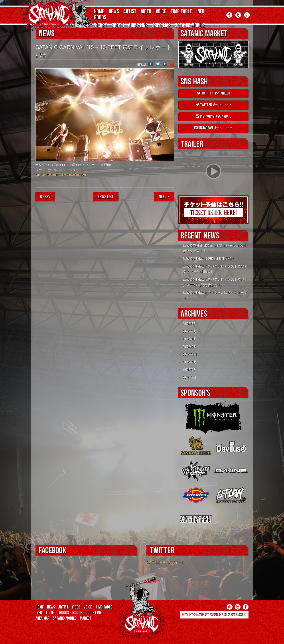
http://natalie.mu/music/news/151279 (61, 175)
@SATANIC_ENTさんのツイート (165, 562)
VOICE (161, 12)
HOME (99, 12)
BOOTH (118, 26)
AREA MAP (161, 26)
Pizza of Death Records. (234, 615)
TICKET (101, 26)
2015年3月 (190, 362)
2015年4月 (190, 354)
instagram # (213, 128)
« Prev (45, 197)
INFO (200, 12)
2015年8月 (190, 324)
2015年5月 (190, 347)
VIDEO (146, 12)
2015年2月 (190, 370)
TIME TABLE (181, 12)
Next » (164, 197)
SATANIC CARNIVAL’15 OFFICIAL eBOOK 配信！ (209, 259)
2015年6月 (190, 339)
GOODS (100, 18)
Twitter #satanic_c (213, 93)
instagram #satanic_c (214, 116)
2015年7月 (190, 331)
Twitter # (214, 105)
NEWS (114, 12)
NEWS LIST (106, 197)
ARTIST (130, 12)
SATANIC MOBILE (190, 26)
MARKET (86, 618)
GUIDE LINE (138, 26)
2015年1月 (190, 378)
